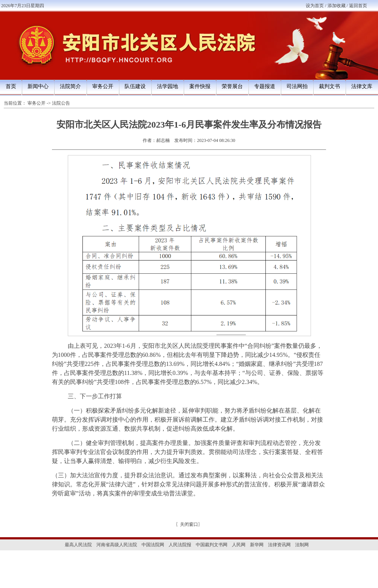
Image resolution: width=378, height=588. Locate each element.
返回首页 (358, 6)
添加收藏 (337, 6)
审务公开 (103, 86)
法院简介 (70, 86)
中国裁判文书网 (212, 545)
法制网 (302, 545)
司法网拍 (297, 86)
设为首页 (315, 6)
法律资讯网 (279, 545)
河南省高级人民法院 (117, 545)
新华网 (257, 545)
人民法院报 (180, 545)
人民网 (239, 545)
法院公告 (61, 103)
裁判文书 (329, 86)
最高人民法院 (78, 545)
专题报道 (265, 86)
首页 (11, 86)
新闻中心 (38, 86)
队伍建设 (135, 86)
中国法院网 (153, 545)
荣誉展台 (232, 86)
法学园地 (168, 86)
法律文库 (362, 86)
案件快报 (200, 86)
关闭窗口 (189, 524)
